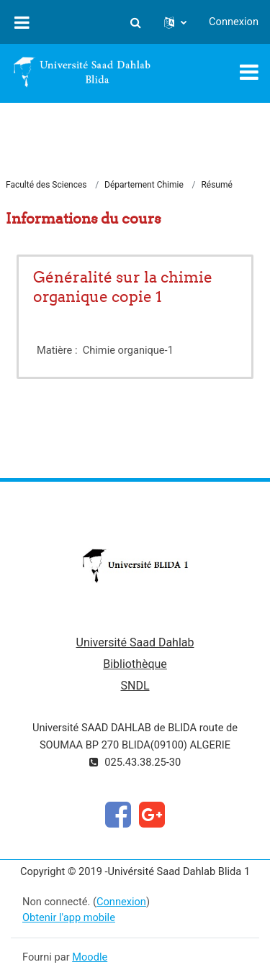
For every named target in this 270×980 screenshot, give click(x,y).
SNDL (135, 686)
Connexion (234, 22)
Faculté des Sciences (46, 185)
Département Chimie (144, 185)
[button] (135, 22)
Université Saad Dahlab (135, 642)
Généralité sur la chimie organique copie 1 (123, 287)
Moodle (90, 957)
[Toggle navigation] (249, 72)
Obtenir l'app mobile (69, 917)
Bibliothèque (135, 664)
